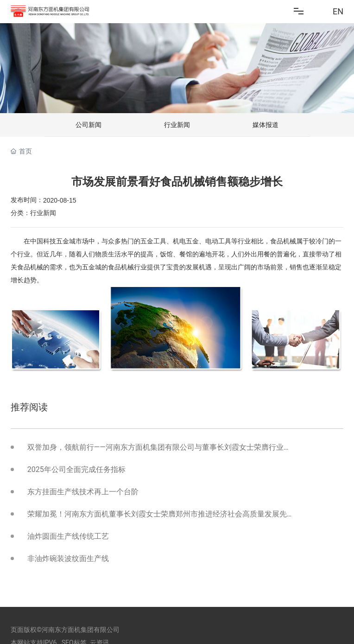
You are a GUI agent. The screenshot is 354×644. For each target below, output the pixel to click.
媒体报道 (265, 125)
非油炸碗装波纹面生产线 (68, 558)
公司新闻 (88, 125)
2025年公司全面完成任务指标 (76, 469)
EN (338, 11)
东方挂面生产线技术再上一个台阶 (83, 492)
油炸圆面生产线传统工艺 (68, 536)
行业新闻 (177, 125)
